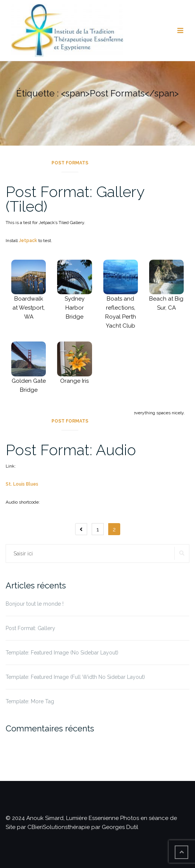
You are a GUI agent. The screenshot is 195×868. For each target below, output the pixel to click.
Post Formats (70, 163)
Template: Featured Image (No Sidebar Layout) (62, 653)
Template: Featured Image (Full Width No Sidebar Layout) (75, 677)
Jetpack (28, 241)
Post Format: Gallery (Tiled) (75, 199)
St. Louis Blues (22, 484)
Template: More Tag (30, 701)
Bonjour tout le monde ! (35, 604)
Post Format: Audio (71, 450)
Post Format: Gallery (30, 628)
